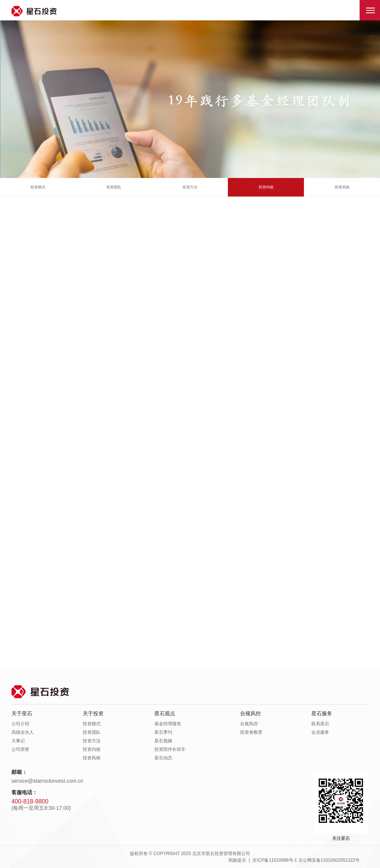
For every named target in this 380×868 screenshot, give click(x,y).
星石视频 (163, 741)
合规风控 (250, 713)
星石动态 (163, 758)
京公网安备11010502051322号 (329, 860)
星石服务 (322, 713)
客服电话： (24, 792)
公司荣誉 (20, 749)
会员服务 (320, 732)
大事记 (18, 741)
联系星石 (320, 724)
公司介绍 (20, 724)
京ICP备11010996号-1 (275, 860)
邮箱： (19, 772)
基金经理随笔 (168, 724)
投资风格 (342, 187)
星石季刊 (163, 732)
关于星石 (22, 713)
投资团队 (114, 187)
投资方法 (190, 187)
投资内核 (266, 187)
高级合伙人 (23, 732)
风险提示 (237, 860)
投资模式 (38, 187)
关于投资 (93, 713)
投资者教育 (251, 732)
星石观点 (165, 713)
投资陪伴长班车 (170, 749)
